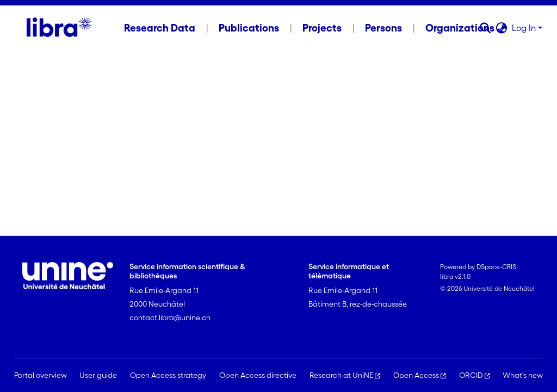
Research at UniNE (345, 375)
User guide (98, 375)
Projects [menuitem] (322, 28)
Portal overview (41, 375)
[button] (485, 28)
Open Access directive (258, 375)
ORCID (475, 375)
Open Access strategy (168, 375)
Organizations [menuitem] (460, 28)
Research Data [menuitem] (160, 28)
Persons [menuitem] (383, 28)
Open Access (420, 375)
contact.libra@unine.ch (170, 318)
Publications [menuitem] (249, 28)
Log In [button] (525, 28)
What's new (523, 375)
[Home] (59, 28)
